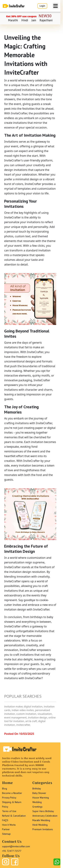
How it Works (9, 825)
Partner (6, 829)
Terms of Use (9, 811)
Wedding (37, 802)
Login (42, 6)
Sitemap (6, 834)
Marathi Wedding (41, 820)
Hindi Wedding (40, 825)
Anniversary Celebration (45, 816)
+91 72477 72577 (12, 851)
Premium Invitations (43, 829)
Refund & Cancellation (14, 816)
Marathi (13, 20)
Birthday (37, 789)
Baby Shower (39, 793)
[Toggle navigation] (55, 6)
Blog (5, 789)
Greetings (37, 807)
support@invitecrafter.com (16, 846)
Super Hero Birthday (43, 811)
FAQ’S (5, 820)
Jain (34, 20)
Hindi (25, 20)
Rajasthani (46, 20)
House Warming (41, 798)
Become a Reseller (12, 793)
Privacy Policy (9, 798)
